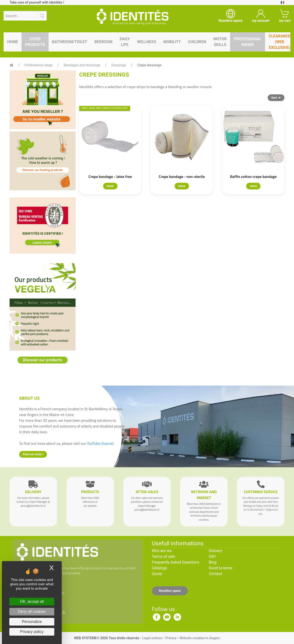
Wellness (146, 42)
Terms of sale (164, 556)
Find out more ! (33, 454)
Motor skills (220, 42)
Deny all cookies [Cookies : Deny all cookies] (32, 612)
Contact (216, 574)
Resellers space (170, 591)
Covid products (35, 42)
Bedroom (103, 42)
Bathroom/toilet (70, 42)
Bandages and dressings (82, 65)
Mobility (172, 42)
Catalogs (159, 568)
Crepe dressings (149, 65)
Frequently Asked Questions (176, 562)
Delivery (216, 551)
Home (13, 42)
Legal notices (152, 638)
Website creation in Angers (200, 638)
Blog (213, 562)
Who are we (162, 551)
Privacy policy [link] (32, 632)
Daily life (125, 42)
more (110, 186)
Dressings (119, 65)
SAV (212, 556)
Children (197, 42)
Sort (276, 97)
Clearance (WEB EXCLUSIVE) (280, 42)
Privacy (171, 638)
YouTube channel (100, 443)
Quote (157, 574)
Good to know (221, 568)
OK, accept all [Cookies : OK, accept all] (32, 601)
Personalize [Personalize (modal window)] (32, 622)
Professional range (248, 42)
